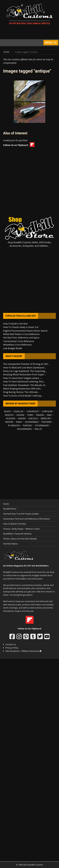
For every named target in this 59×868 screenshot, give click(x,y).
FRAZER (40, 415)
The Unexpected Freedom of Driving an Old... (26, 364)
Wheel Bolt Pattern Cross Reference (21, 334)
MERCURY (46, 418)
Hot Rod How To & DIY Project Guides (21, 514)
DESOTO (9, 415)
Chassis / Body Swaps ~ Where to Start (21, 529)
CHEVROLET (33, 411)
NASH (19, 422)
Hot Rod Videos (10, 544)
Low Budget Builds (13, 348)
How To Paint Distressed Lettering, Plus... (24, 382)
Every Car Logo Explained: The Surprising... (25, 371)
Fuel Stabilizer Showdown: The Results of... (25, 385)
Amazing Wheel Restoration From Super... (24, 374)
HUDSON (11, 418)
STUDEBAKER (42, 425)
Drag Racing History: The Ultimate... (21, 392)
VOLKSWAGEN (24, 429)
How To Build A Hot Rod (14, 524)
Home (6, 504)
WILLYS (38, 429)
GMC (49, 415)
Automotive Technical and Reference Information (27, 519)
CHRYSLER (47, 411)
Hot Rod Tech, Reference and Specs (21, 338)
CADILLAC (19, 411)
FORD (30, 415)
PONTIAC (27, 425)
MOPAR (9, 422)
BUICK (7, 411)
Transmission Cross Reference (19, 341)
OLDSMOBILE (32, 422)
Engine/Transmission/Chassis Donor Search (25, 331)
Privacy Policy (12, 648)
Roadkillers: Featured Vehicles (17, 534)
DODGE (20, 415)
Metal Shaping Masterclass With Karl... (23, 389)
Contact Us (11, 644)
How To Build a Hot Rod (15, 324)
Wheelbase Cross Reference (17, 345)
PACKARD (46, 422)
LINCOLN (33, 418)
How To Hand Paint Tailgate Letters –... (23, 378)
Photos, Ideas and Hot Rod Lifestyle (20, 539)
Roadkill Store (10, 509)
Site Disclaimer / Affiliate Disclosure (23, 651)
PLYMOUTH (14, 425)
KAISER (22, 418)
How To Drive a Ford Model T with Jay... (23, 396)
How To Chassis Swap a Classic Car (21, 327)
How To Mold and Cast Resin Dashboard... (25, 368)
